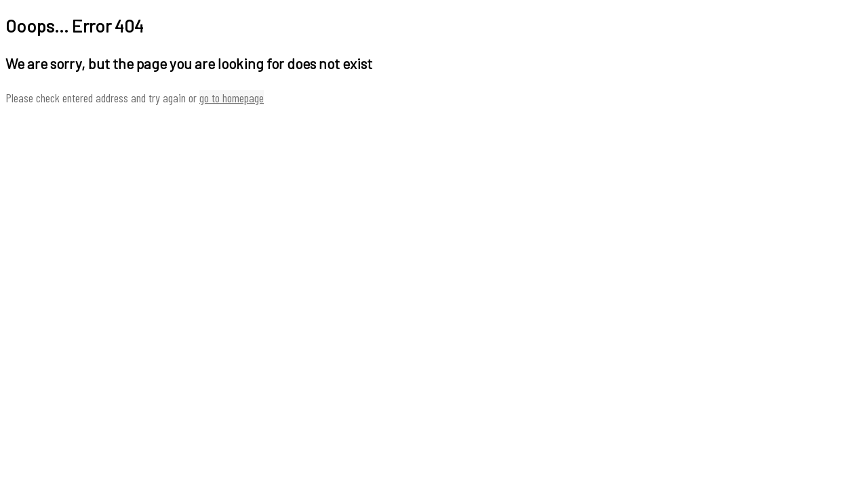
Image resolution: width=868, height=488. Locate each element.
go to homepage (232, 98)
